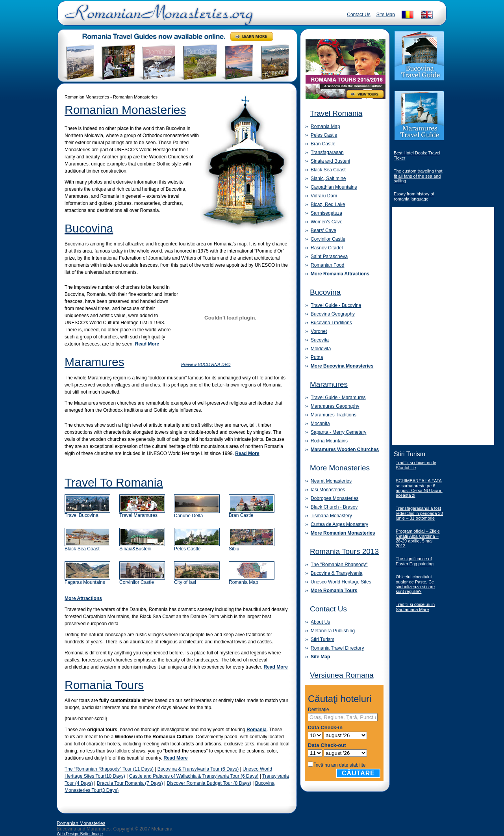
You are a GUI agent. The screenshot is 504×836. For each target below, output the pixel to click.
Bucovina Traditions (331, 323)
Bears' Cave (323, 230)
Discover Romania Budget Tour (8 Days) (209, 783)
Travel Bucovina (87, 513)
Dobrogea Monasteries (334, 498)
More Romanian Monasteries (343, 533)
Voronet (319, 331)
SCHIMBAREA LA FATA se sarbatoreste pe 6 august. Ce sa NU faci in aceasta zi (419, 488)
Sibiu (252, 547)
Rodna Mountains (329, 441)
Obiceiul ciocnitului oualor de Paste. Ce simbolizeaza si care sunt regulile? (415, 584)
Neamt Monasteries (331, 481)
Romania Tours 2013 (344, 551)
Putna (317, 357)
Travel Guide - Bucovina (336, 305)
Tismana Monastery (331, 516)
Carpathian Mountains (334, 187)
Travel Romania (336, 113)
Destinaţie (318, 710)
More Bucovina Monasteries (342, 366)
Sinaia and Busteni (330, 161)
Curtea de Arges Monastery (339, 524)
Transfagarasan (327, 152)
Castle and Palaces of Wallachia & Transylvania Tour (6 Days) (194, 776)
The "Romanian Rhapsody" (339, 565)
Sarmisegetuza (326, 213)
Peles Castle (197, 547)
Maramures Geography (335, 406)
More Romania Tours (334, 591)
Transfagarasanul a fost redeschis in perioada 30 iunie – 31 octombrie (419, 513)
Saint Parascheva (329, 256)
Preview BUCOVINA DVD (206, 364)
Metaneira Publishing (333, 631)
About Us (320, 622)
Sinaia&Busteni (142, 547)
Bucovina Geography (333, 314)
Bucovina (89, 228)
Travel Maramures (142, 513)
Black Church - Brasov (334, 507)
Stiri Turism (322, 639)
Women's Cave (327, 222)
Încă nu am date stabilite (340, 765)
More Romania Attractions (340, 274)
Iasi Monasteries (328, 490)
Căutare (358, 773)
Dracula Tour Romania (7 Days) (130, 783)
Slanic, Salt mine (328, 178)
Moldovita (321, 349)
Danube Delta (197, 514)
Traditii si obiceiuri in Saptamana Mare (415, 607)
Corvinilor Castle (142, 580)
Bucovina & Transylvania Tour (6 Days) (198, 769)
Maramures (94, 362)
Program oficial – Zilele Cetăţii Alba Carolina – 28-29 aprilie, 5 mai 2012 (418, 538)
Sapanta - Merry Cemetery (338, 432)
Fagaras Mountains (87, 580)
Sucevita (320, 340)
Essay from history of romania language (414, 196)
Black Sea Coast (87, 547)
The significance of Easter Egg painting (415, 561)
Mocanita (320, 424)
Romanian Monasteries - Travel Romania (157, 18)
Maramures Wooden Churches (345, 450)
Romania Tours (104, 685)
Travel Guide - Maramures (338, 398)
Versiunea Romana (342, 675)
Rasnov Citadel (327, 248)
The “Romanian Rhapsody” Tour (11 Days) (109, 769)
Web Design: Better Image (80, 834)
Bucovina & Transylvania (336, 573)
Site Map (386, 15)
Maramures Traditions (334, 415)
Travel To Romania (114, 482)
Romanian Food (327, 265)
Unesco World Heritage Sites (341, 582)
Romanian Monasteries (125, 110)
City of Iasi (197, 580)
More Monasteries (340, 468)
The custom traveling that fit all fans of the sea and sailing (418, 176)
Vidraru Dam (324, 196)
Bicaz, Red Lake (328, 204)
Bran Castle (252, 513)
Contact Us (359, 15)
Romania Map (252, 580)
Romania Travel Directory (337, 648)
